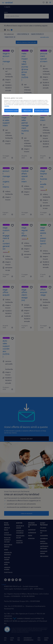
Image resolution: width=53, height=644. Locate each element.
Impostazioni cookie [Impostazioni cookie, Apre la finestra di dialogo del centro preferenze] (11, 110)
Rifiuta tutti (27, 110)
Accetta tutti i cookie (41, 110)
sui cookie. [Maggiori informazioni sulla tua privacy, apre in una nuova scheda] (7, 106)
